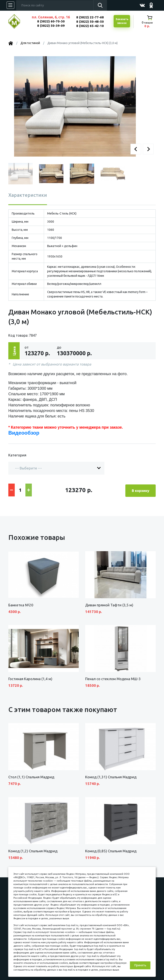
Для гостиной (30, 43)
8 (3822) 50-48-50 (90, 21)
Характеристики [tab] (28, 195)
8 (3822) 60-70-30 (51, 21)
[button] (136, 149)
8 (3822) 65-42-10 (90, 26)
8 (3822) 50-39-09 (51, 26)
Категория (17, 455)
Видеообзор (24, 433)
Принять (140, 965)
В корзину (141, 489)
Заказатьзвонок (122, 21)
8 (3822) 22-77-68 (90, 17)
